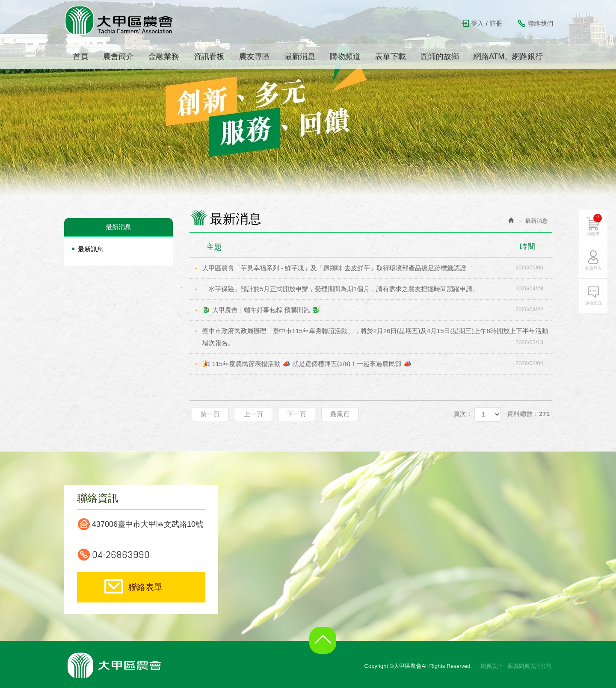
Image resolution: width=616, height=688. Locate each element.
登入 (477, 23)
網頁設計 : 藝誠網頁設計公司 (516, 666)
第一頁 (210, 414)
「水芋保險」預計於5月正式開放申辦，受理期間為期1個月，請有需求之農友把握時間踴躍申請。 (377, 289)
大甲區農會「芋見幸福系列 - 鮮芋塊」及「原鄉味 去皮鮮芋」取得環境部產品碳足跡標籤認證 (377, 268)
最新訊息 (91, 249)
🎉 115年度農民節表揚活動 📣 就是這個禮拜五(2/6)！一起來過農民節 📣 (377, 363)
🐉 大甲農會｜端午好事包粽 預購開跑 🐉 (377, 310)
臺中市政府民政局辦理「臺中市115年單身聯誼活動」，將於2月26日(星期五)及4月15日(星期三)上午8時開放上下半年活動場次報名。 (377, 338)
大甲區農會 (119, 20)
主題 (376, 247)
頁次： (463, 414)
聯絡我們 (540, 23)
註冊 (496, 23)
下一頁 (297, 414)
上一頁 (253, 414)
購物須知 (593, 303)
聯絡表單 (145, 587)
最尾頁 (340, 414)
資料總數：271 (528, 414)
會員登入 (593, 268)
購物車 (594, 225)
